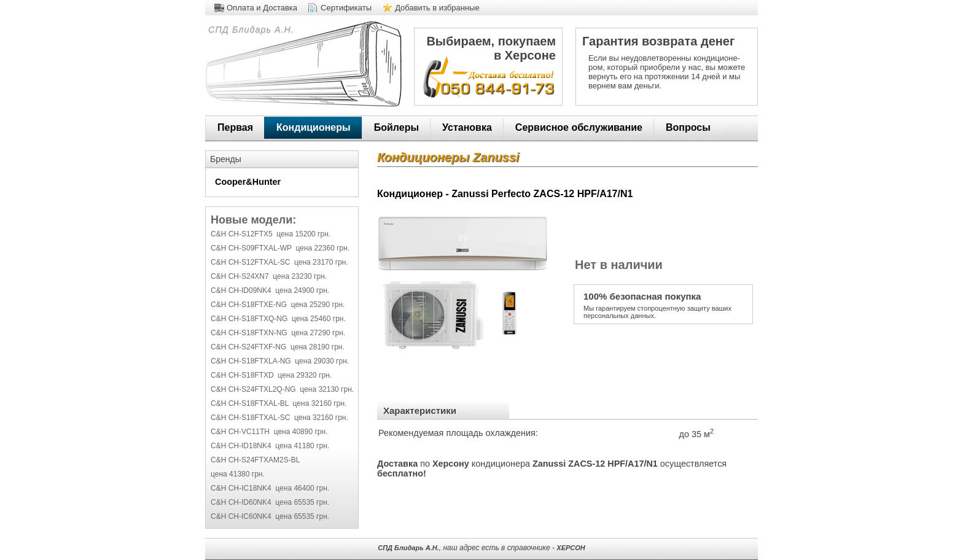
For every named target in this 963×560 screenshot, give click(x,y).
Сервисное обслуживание (579, 127)
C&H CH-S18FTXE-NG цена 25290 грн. (278, 305)
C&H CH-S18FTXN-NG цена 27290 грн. (278, 333)
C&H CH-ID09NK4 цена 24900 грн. (270, 290)
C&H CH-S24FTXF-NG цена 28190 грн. (278, 347)
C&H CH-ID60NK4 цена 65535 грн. (270, 502)
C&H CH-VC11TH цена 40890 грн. (269, 432)
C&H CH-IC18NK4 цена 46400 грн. (270, 488)
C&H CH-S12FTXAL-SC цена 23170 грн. (279, 262)
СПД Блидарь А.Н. (250, 29)
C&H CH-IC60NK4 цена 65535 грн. (270, 516)
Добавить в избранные (437, 8)
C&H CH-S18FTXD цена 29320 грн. (271, 375)
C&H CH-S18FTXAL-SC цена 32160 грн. (279, 418)
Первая (235, 127)
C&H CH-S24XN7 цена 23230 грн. (269, 276)
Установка (467, 127)
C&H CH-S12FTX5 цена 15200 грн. (271, 234)
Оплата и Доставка (262, 8)
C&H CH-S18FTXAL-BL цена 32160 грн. (279, 403)
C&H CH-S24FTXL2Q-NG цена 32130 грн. (282, 389)
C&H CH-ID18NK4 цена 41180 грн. (270, 446)
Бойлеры (396, 127)
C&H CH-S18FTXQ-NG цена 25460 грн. (278, 319)
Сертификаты (346, 8)
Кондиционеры (314, 127)
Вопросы (688, 127)
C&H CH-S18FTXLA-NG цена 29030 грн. (280, 361)
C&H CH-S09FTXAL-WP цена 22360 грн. (280, 248)
